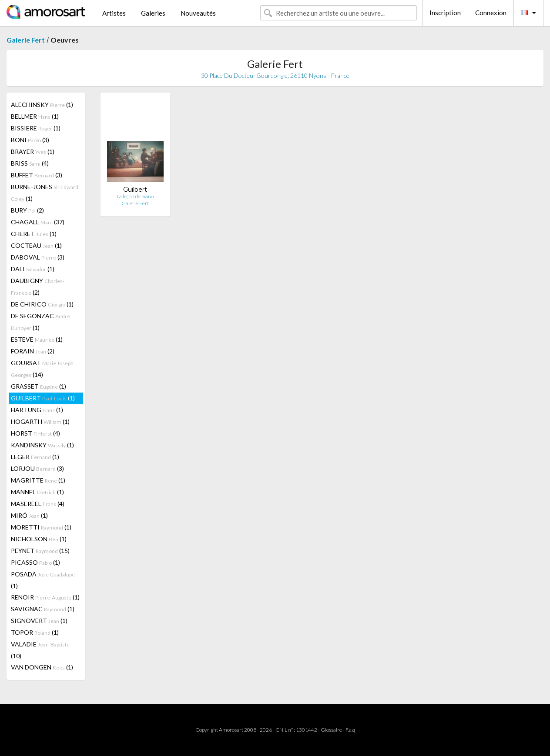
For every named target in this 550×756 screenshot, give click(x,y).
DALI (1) (33, 269)
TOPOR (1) (35, 632)
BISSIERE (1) (36, 128)
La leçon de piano (135, 196)
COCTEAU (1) (36, 245)
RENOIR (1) (45, 597)
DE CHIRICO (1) (42, 304)
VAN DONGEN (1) (42, 667)
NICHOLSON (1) (39, 539)
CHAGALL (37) (38, 222)
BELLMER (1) (35, 116)
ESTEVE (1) (37, 339)
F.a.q (350, 730)
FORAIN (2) (33, 351)
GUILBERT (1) (43, 398)
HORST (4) (35, 433)
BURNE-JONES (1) (45, 193)
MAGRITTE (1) (38, 480)
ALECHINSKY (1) (42, 105)
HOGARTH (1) (40, 421)
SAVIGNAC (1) (43, 609)
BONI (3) (30, 140)
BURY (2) (27, 210)
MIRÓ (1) (29, 515)
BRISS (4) (30, 163)
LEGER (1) (35, 457)
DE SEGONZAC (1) (40, 322)
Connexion (491, 13)
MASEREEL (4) (38, 504)
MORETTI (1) (41, 527)
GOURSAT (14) (42, 369)
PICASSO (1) (35, 562)
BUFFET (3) (37, 175)
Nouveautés (198, 13)
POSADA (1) (43, 580)
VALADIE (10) (40, 650)
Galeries (153, 13)
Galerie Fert (26, 40)
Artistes (114, 13)
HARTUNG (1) (37, 410)
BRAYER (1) (33, 152)
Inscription (445, 13)
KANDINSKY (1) (42, 445)
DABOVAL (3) (38, 257)
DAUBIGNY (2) (38, 286)
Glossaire (331, 730)
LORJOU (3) (37, 468)
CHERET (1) (34, 234)
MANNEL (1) (37, 492)
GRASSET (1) (39, 386)
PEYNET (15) (40, 551)
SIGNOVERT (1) (39, 621)
